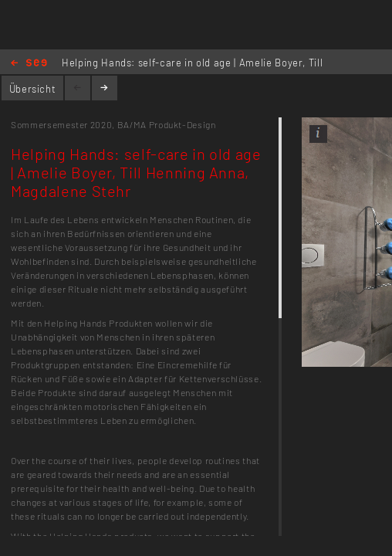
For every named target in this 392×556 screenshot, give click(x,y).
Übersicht (33, 89)
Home (29, 64)
